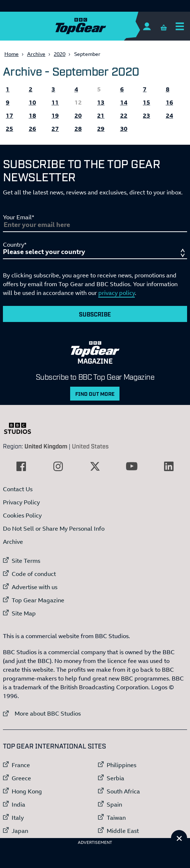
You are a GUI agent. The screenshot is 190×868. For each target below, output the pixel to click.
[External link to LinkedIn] (169, 466)
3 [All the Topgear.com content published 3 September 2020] (53, 89)
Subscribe (95, 314)
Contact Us (18, 489)
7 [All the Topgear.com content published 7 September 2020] (145, 89)
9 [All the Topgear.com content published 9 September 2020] (8, 102)
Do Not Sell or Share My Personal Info (54, 528)
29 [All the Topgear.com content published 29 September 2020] (101, 129)
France (21, 765)
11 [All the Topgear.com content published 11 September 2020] (55, 102)
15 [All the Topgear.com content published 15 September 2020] (147, 102)
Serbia (115, 778)
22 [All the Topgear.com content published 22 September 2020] (124, 115)
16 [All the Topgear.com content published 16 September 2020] (170, 102)
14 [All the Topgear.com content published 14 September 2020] (124, 102)
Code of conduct (34, 574)
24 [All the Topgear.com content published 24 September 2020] (170, 115)
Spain (114, 804)
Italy (18, 818)
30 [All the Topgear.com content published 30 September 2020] (124, 129)
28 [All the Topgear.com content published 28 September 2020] (78, 129)
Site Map (24, 613)
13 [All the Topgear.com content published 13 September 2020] (101, 102)
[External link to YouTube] (132, 466)
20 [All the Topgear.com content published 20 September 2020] (78, 115)
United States (90, 446)
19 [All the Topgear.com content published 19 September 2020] (55, 115)
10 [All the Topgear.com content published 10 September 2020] (33, 102)
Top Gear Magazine (38, 600)
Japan (20, 831)
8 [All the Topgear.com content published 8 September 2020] (168, 89)
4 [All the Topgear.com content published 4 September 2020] (76, 89)
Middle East (123, 831)
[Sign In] (147, 26)
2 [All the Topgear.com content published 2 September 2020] (31, 89)
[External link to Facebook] (21, 466)
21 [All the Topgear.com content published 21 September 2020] (101, 115)
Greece (21, 778)
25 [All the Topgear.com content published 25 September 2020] (9, 129)
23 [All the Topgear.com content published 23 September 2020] (147, 115)
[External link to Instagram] (58, 466)
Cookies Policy (22, 515)
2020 (60, 54)
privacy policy (117, 293)
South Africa (123, 791)
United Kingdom (46, 446)
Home (12, 54)
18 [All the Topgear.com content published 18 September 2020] (33, 115)
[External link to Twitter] (95, 466)
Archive (36, 54)
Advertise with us (35, 587)
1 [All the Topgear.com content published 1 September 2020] (8, 89)
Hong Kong (27, 791)
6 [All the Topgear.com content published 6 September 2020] (122, 89)
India (18, 804)
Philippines (121, 765)
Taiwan (116, 818)
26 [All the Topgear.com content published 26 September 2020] (33, 129)
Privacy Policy (21, 502)
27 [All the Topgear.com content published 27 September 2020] (55, 129)
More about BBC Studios (42, 713)
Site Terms (26, 561)
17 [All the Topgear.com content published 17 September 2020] (9, 115)
